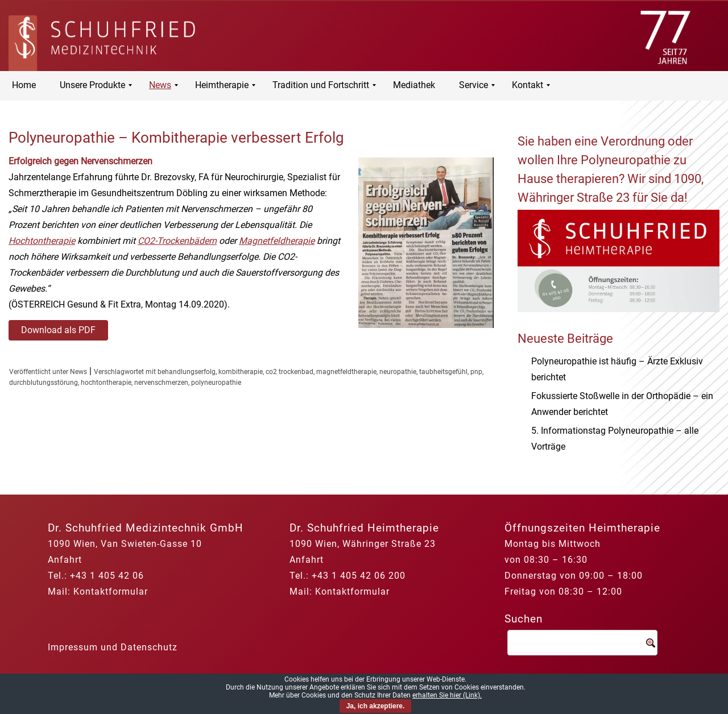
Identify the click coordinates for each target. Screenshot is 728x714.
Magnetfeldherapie (277, 241)
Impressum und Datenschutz (113, 647)
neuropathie (398, 372)
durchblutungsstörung (44, 383)
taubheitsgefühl (443, 372)
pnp (476, 372)
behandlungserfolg (187, 372)
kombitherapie (241, 372)
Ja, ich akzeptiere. (376, 706)
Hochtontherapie (42, 241)
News (78, 372)
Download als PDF (58, 330)
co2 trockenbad (289, 372)
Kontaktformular (111, 591)
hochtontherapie (106, 383)
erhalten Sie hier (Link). (447, 695)
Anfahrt (65, 560)
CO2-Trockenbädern (177, 241)
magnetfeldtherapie (346, 372)
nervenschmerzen (161, 383)
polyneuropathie (216, 383)
